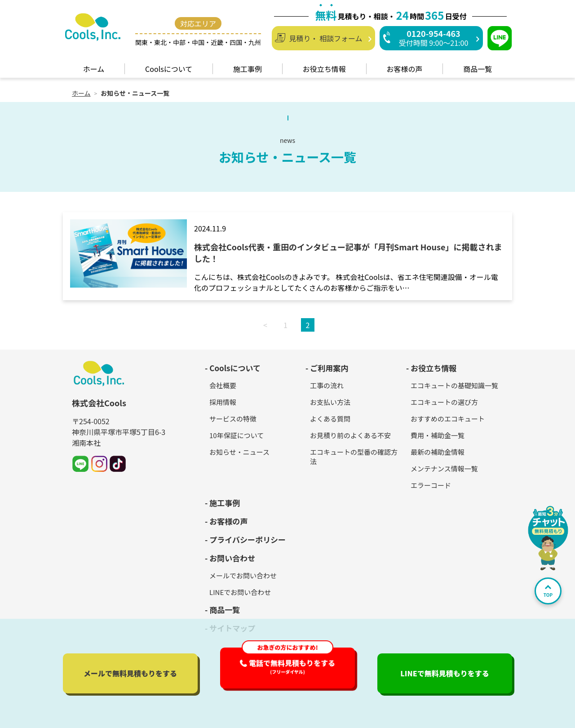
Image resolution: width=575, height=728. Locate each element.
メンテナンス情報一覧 (444, 468)
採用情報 (223, 402)
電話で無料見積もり (292, 666)
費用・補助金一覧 (438, 435)
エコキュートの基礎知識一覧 (454, 385)
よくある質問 (330, 419)
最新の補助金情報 (438, 452)
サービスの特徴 (233, 419)
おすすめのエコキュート (448, 419)
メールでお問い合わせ (243, 575)
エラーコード (431, 485)
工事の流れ (327, 385)
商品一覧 (225, 610)
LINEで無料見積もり (445, 673)
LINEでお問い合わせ (240, 592)
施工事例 (225, 503)
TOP (548, 592)
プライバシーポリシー (248, 539)
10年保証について (237, 435)
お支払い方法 (330, 402)
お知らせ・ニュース (239, 452)
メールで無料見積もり (130, 673)
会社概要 (223, 385)
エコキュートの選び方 (444, 402)
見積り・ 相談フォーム (325, 38)
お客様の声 (228, 521)
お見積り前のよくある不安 (350, 435)
